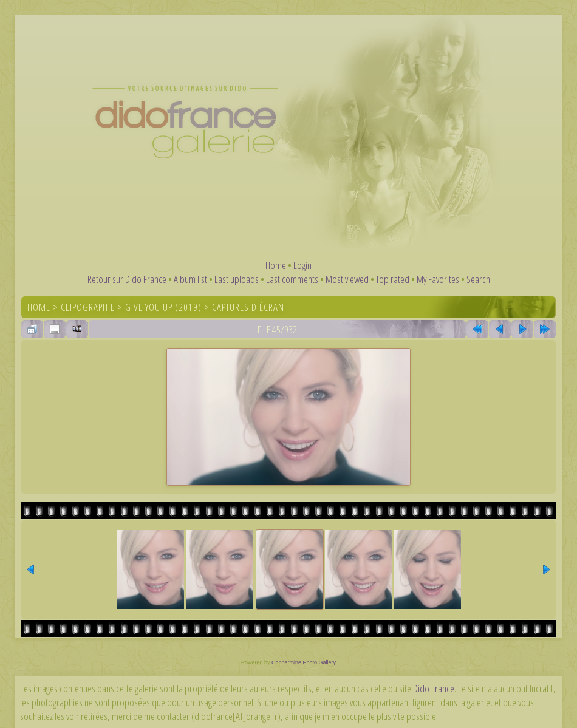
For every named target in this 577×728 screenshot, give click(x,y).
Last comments (292, 279)
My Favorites (438, 279)
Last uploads (237, 279)
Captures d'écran (248, 307)
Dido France (434, 688)
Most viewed (347, 279)
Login (302, 265)
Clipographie (88, 307)
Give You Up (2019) (163, 307)
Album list (190, 279)
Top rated (393, 279)
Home (276, 265)
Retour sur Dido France (127, 279)
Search (478, 279)
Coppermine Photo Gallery (304, 662)
